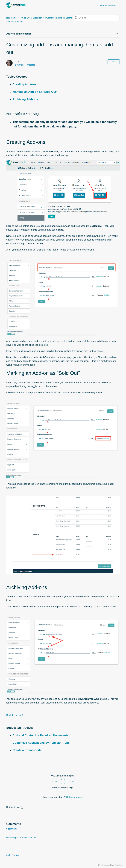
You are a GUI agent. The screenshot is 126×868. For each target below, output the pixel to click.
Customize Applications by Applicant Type (41, 743)
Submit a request (108, 6)
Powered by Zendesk (113, 865)
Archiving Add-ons (25, 99)
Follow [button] (114, 62)
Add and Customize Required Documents (41, 735)
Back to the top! (15, 715)
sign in (16, 838)
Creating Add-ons (24, 84)
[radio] (55, 782)
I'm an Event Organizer (31, 18)
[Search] (96, 18)
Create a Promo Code (27, 750)
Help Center (12, 18)
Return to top (15, 807)
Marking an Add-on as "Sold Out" (35, 92)
